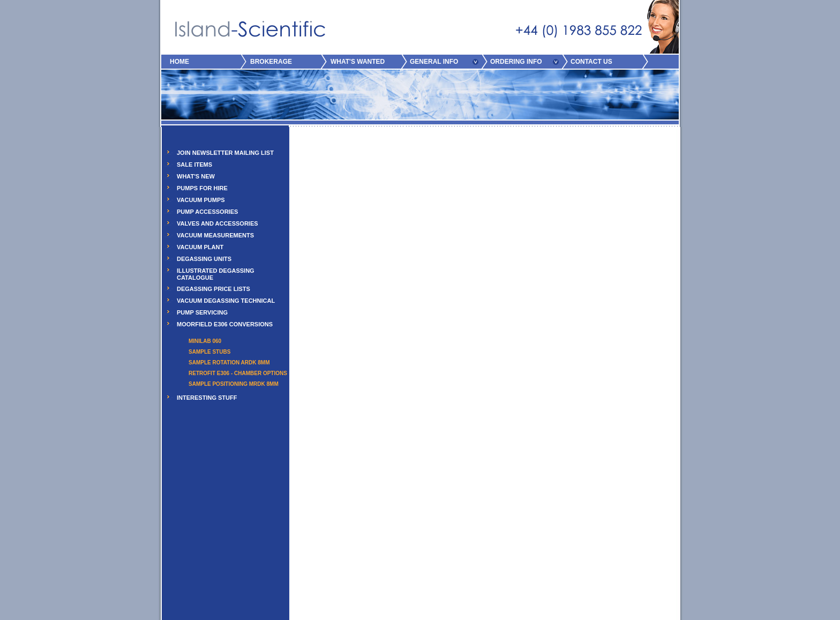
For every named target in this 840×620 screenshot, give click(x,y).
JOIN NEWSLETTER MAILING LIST (225, 153)
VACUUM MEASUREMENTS (215, 235)
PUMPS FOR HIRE (202, 188)
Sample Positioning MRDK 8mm (234, 384)
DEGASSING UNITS (204, 259)
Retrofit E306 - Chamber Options (238, 373)
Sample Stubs (209, 352)
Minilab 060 (205, 341)
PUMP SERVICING (202, 312)
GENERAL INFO (434, 62)
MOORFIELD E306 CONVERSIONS (225, 324)
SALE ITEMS (194, 165)
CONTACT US (591, 62)
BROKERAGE (271, 62)
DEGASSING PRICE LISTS (213, 289)
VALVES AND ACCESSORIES (217, 223)
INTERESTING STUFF (207, 398)
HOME (179, 62)
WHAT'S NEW (196, 176)
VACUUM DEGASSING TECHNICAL (226, 301)
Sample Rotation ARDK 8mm (229, 363)
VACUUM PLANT (200, 247)
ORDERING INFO (516, 62)
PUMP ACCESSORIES (207, 212)
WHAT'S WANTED (358, 62)
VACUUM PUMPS (201, 200)
